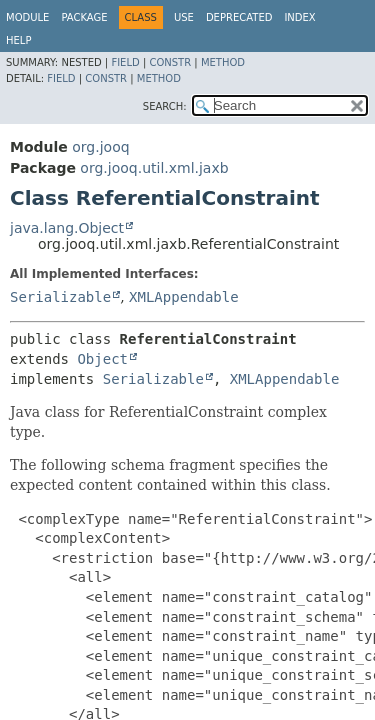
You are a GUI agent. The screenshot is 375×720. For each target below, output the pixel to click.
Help (18, 40)
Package (84, 17)
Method (223, 62)
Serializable (60, 297)
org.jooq (100, 147)
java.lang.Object (67, 228)
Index (299, 17)
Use (184, 17)
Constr (170, 62)
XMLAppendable (184, 297)
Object (102, 359)
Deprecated (239, 17)
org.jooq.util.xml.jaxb (154, 168)
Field (125, 62)
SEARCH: (165, 106)
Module (27, 17)
